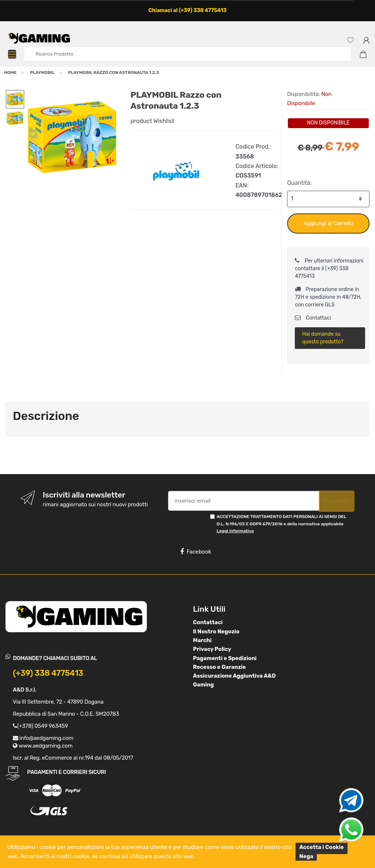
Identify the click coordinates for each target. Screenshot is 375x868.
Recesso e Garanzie (219, 667)
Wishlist (164, 121)
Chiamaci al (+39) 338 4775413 (187, 10)
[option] (72, 137)
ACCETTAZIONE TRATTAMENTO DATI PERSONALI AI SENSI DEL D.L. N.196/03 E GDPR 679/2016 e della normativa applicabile (282, 524)
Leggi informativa (235, 531)
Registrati (337, 501)
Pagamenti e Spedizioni (225, 658)
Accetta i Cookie (322, 847)
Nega (306, 856)
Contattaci (313, 318)
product (141, 121)
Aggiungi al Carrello (328, 223)
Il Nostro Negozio (216, 632)
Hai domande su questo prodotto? (323, 338)
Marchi (202, 640)
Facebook (196, 552)
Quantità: (299, 183)
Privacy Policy (212, 649)
